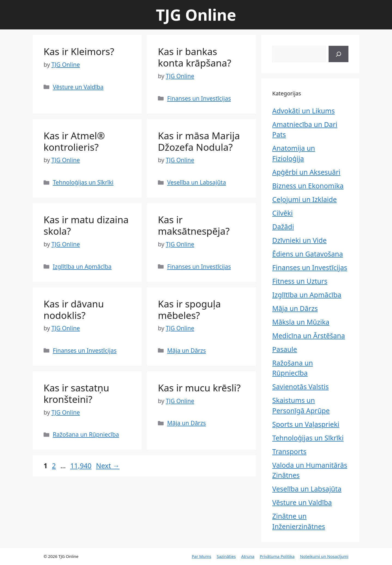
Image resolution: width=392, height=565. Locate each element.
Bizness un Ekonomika (308, 186)
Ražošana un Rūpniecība (86, 434)
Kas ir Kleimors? (79, 51)
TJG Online (196, 15)
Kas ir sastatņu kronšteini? (76, 393)
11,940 (81, 466)
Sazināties (226, 556)
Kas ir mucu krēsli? (199, 388)
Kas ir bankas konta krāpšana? (195, 57)
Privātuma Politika (277, 556)
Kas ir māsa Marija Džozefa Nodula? (199, 141)
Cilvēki (282, 213)
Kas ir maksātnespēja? (194, 225)
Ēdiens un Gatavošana (308, 254)
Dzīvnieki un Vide (299, 240)
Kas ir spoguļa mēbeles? (189, 309)
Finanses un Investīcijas (199, 98)
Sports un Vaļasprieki (306, 424)
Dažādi (283, 226)
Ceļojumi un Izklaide (304, 199)
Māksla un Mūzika (301, 322)
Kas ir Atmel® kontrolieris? (74, 141)
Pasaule (285, 349)
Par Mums (201, 556)
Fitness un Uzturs (300, 281)
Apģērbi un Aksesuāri (306, 172)
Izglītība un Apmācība (82, 266)
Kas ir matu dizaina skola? (86, 225)
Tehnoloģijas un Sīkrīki (83, 182)
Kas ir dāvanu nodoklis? (74, 309)
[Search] (339, 54)
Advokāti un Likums (304, 111)
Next (108, 466)
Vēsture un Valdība (78, 87)
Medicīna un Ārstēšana (309, 336)
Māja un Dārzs (186, 350)
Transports (289, 451)
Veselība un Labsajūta (197, 182)
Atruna (248, 556)
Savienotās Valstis (301, 386)
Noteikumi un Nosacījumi (324, 556)
